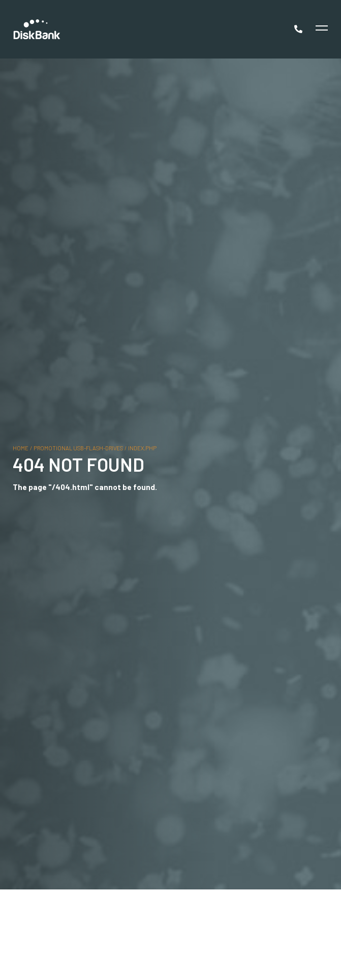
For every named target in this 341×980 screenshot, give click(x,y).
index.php (142, 448)
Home (21, 448)
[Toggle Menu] (320, 29)
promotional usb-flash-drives (78, 448)
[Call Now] (300, 29)
